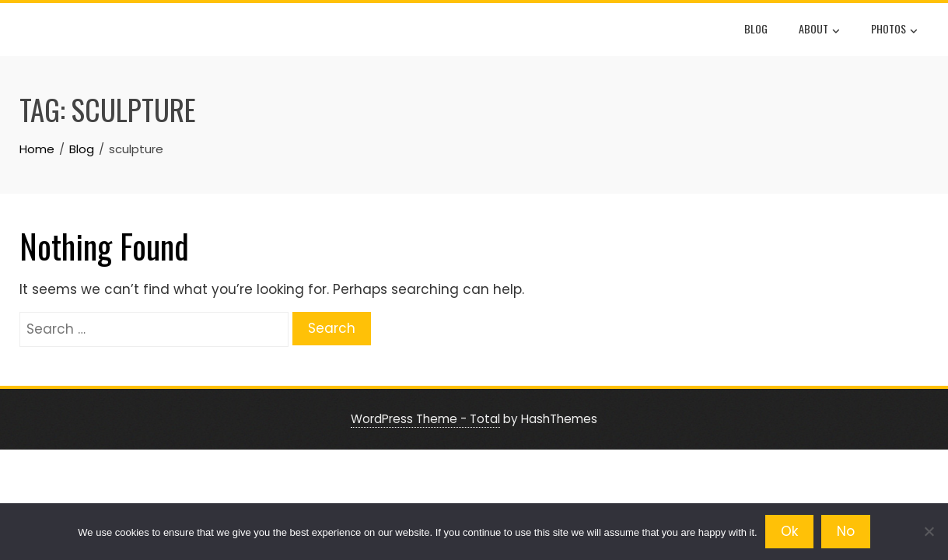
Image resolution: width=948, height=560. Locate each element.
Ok (789, 531)
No (846, 531)
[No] (929, 531)
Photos (894, 30)
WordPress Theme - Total (425, 419)
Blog (756, 28)
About (819, 30)
